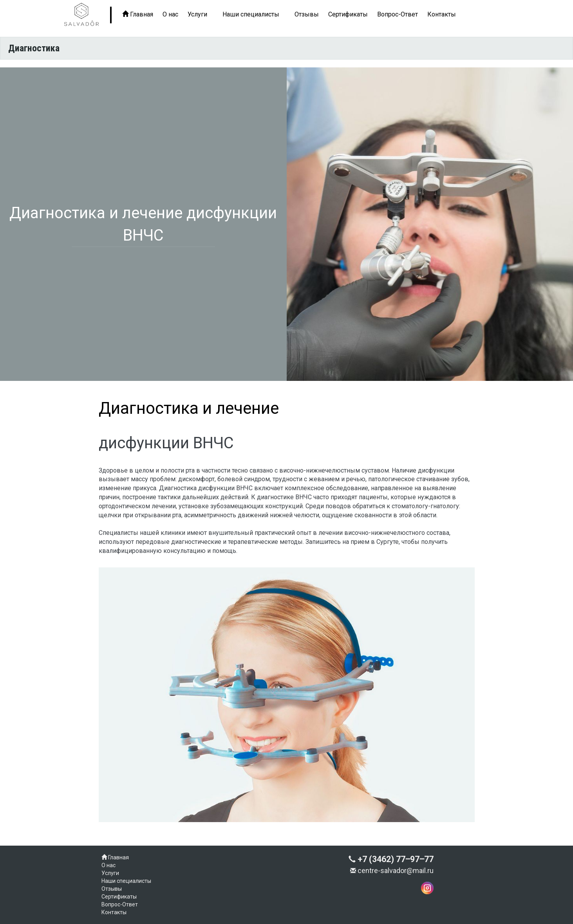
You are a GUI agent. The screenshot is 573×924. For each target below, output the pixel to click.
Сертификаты (348, 14)
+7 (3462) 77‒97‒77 (391, 859)
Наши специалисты (251, 14)
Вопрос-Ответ (398, 14)
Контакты (442, 14)
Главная (138, 14)
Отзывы (307, 14)
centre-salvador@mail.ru (392, 871)
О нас (170, 14)
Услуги (197, 14)
